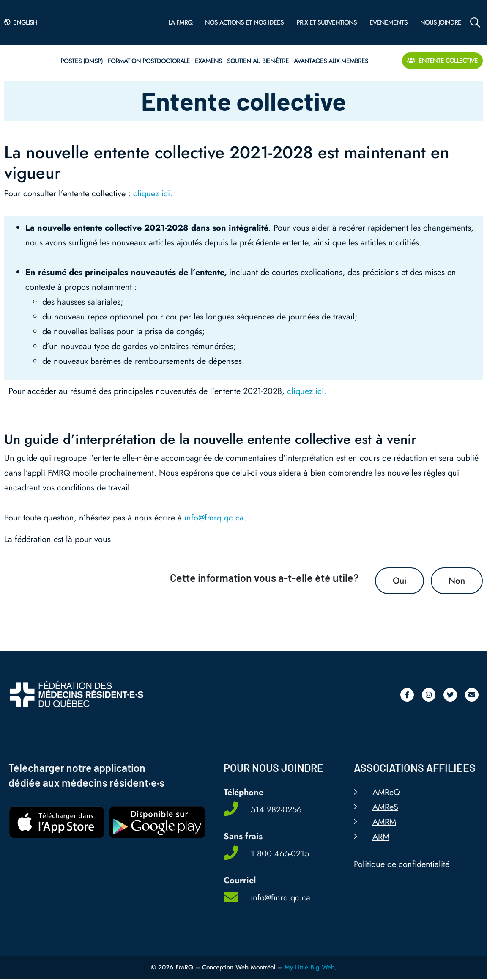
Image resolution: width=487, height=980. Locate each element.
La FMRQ (180, 22)
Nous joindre (441, 22)
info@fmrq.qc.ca (214, 518)
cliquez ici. (153, 194)
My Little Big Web (309, 968)
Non (456, 581)
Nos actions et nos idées (244, 22)
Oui (398, 581)
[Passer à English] (23, 22)
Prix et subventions (327, 22)
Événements (389, 22)
